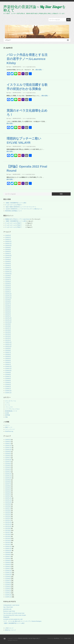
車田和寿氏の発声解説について (13, 211)
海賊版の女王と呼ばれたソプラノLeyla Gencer (18, 219)
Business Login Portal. (9, 611)
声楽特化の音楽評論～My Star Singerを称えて (35, 8)
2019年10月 (8, 370)
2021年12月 (8, 318)
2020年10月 (8, 346)
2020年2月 (8, 362)
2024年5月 (8, 262)
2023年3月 (8, 288)
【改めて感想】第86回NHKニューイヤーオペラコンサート (21, 207)
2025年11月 (8, 243)
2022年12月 (8, 294)
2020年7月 (8, 352)
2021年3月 (8, 336)
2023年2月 (8, 290)
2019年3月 (8, 385)
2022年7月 (8, 304)
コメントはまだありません (29, 67)
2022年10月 (8, 298)
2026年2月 (8, 237)
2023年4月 (8, 286)
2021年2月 (8, 338)
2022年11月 (8, 296)
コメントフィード (10, 429)
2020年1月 (8, 364)
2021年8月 (8, 326)
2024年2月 (8, 266)
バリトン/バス (9, 407)
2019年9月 (8, 372)
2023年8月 (8, 278)
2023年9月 (8, 276)
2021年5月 (8, 332)
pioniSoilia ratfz (7, 609)
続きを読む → (40, 70)
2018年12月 (8, 391)
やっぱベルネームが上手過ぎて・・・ (15, 205)
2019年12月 (8, 366)
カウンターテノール (10, 401)
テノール (8, 405)
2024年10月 (8, 256)
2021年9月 (8, 324)
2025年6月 (8, 250)
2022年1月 (8, 316)
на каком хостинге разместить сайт (13, 619)
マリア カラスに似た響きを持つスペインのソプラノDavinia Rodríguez (22, 621)
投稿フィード (9, 427)
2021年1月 (8, 340)
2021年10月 (8, 322)
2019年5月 (8, 381)
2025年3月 (8, 252)
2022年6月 (8, 306)
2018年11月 (8, 393)
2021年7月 (8, 328)
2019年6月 (8, 379)
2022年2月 (8, 314)
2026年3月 (8, 235)
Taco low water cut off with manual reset (14, 613)
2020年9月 (8, 348)
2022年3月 (8, 312)
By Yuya (9, 67)
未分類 (7, 413)
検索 (68, 20)
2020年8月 (8, 350)
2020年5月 (8, 356)
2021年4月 (8, 334)
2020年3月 (8, 360)
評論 (6, 417)
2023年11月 (8, 272)
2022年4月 (8, 310)
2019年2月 (8, 387)
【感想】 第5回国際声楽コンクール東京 (16, 203)
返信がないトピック (10, 630)
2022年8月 (8, 302)
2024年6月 (8, 260)
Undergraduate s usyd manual (11, 605)
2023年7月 (8, 280)
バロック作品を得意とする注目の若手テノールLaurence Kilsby (27, 59)
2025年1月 (8, 254)
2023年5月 (8, 284)
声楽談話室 (6, 617)
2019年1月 (8, 389)
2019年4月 (8, 383)
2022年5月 (8, 308)
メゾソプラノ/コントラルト (12, 409)
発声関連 (8, 415)
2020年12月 (8, 342)
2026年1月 (8, 239)
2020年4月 (8, 358)
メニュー (37, 40)
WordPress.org (9, 431)
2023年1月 (8, 292)
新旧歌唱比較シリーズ (11, 411)
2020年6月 (8, 354)
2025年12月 (8, 241)
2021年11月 (8, 320)
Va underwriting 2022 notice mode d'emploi (15, 615)
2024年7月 (8, 258)
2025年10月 (8, 245)
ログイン (8, 425)
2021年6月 (8, 330)
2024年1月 (8, 268)
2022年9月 (8, 300)
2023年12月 (8, 270)
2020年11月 (8, 344)
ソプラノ (8, 403)
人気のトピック (9, 628)
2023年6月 (8, 282)
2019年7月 (8, 377)
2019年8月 (8, 375)
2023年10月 (8, 274)
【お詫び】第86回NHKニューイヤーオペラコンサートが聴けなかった (24, 209)
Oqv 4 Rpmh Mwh (8, 607)
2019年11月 (8, 368)
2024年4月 (8, 264)
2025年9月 (8, 247)
